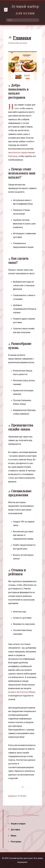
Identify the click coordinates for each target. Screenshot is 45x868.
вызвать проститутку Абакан (22, 692)
